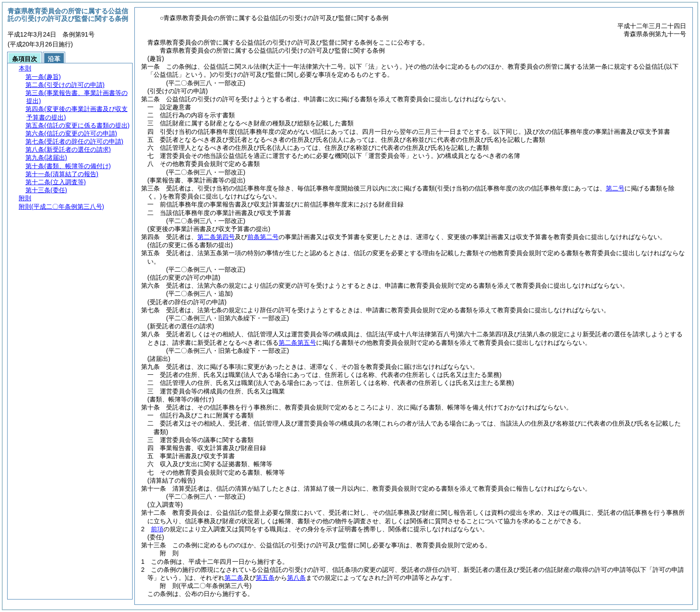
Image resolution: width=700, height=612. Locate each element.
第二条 (234, 578)
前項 (157, 529)
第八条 (296, 578)
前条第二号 (263, 237)
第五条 (265, 578)
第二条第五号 (297, 343)
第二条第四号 (216, 237)
